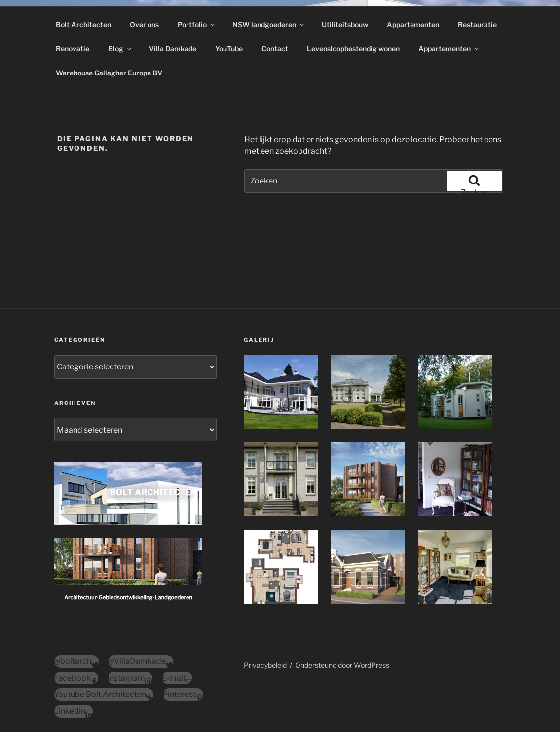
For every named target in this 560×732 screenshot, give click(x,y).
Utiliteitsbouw (345, 24)
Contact (275, 49)
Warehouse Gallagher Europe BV (109, 73)
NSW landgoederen (269, 24)
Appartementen (413, 24)
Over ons (144, 24)
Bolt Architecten (83, 24)
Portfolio (197, 24)
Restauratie (477, 24)
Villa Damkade (173, 49)
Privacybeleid (265, 665)
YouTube (229, 49)
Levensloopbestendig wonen (353, 49)
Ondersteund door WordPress (342, 665)
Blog (120, 49)
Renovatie (73, 49)
